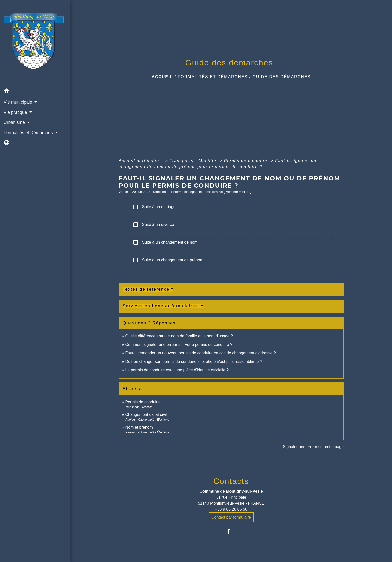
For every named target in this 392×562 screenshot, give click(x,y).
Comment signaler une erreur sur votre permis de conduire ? (179, 345)
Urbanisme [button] (15, 122)
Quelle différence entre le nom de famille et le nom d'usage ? (179, 336)
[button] (35, 92)
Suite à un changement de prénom (168, 260)
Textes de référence (146, 289)
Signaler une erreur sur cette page (313, 447)
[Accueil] (35, 43)
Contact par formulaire (231, 517)
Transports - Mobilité (194, 161)
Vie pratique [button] (16, 112)
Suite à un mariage (154, 207)
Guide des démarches (282, 77)
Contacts (231, 481)
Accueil (162, 77)
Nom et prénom (139, 427)
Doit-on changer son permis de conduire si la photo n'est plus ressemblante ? (194, 362)
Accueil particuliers (141, 161)
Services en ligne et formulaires (161, 306)
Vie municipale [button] (19, 102)
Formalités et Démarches (213, 77)
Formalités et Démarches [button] (29, 133)
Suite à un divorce (153, 225)
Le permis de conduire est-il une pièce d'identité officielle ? (177, 370)
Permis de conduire (247, 161)
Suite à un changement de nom (165, 242)
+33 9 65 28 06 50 (231, 509)
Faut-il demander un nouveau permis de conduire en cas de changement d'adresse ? (201, 353)
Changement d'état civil (146, 415)
